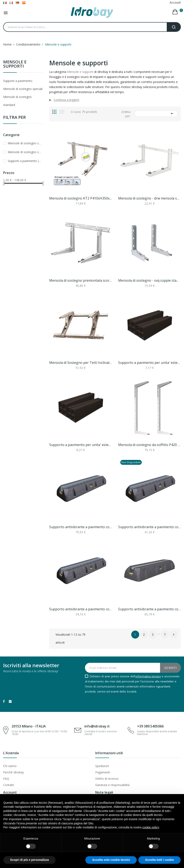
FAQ (6, 779)
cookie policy (151, 827)
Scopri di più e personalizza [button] (29, 860)
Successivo (174, 635)
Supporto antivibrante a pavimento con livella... (81, 527)
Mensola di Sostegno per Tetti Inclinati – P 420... (81, 363)
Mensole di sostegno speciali (23, 89)
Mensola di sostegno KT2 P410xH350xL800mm (81, 198)
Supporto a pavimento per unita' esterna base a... (150, 363)
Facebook (4, 701)
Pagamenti (103, 772)
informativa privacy (148, 676)
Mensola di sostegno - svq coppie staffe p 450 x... (150, 280)
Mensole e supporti (15, 64)
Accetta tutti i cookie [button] (160, 860)
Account (175, 2)
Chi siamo (10, 766)
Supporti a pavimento (18, 81)
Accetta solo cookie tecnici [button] (111, 860)
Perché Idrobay (13, 772)
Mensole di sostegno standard (17, 101)
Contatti (9, 785)
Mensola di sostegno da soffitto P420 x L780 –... (150, 445)
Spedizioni (102, 766)
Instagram (10, 701)
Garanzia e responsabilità (112, 785)
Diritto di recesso (107, 779)
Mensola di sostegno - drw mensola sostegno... (150, 198)
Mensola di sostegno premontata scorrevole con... (81, 280)
